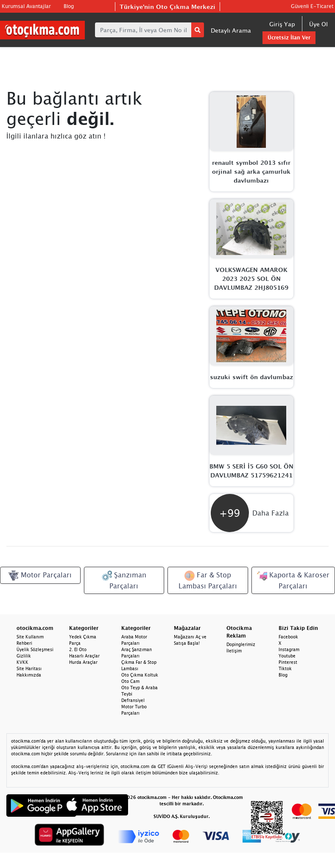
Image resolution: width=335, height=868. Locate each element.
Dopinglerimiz (241, 644)
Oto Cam (130, 681)
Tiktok (285, 668)
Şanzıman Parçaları (124, 580)
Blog (69, 6)
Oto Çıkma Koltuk (140, 675)
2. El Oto (78, 649)
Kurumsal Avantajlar (26, 6)
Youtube (287, 656)
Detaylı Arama (231, 30)
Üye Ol (318, 24)
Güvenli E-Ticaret (312, 6)
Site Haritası (29, 668)
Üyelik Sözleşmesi (35, 649)
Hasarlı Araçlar (84, 656)
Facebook (288, 637)
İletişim (234, 651)
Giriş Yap (282, 24)
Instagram (289, 649)
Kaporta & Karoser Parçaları (293, 580)
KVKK (22, 662)
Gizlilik (24, 656)
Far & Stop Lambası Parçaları (208, 580)
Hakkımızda (29, 675)
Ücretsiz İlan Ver (289, 37)
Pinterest (288, 662)
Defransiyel (133, 700)
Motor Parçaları (40, 576)
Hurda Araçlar (83, 662)
